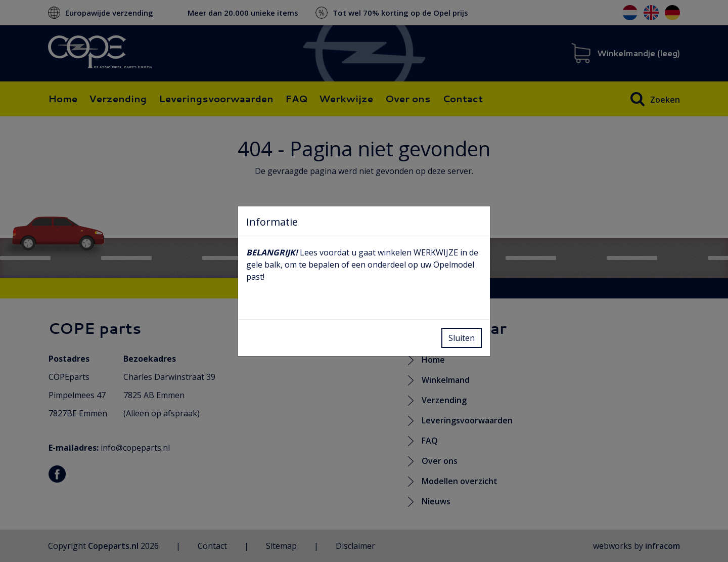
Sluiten (462, 338)
